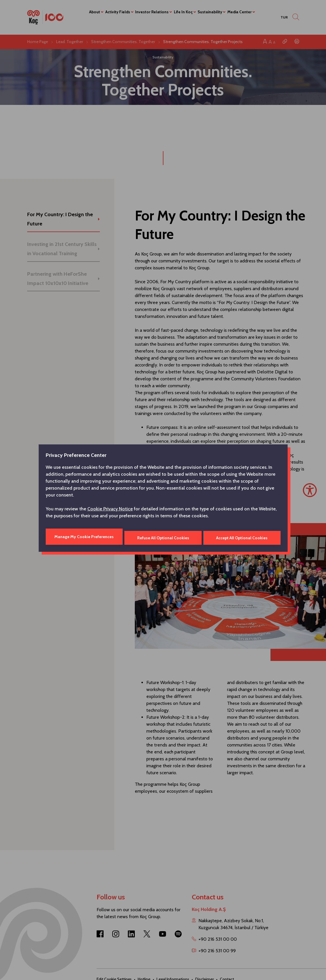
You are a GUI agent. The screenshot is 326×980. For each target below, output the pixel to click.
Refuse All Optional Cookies (163, 537)
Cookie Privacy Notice (110, 510)
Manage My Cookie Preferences (84, 537)
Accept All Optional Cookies (242, 537)
